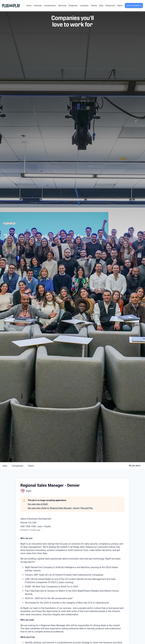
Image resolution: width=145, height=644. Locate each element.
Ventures (62, 6)
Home (29, 6)
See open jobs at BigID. (38, 504)
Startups (38, 6)
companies (17, 466)
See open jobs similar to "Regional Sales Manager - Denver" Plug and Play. (60, 508)
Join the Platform (134, 6)
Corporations (50, 6)
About (120, 6)
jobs (5, 466)
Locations (84, 6)
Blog (101, 6)
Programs (73, 6)
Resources (110, 6)
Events (94, 6)
